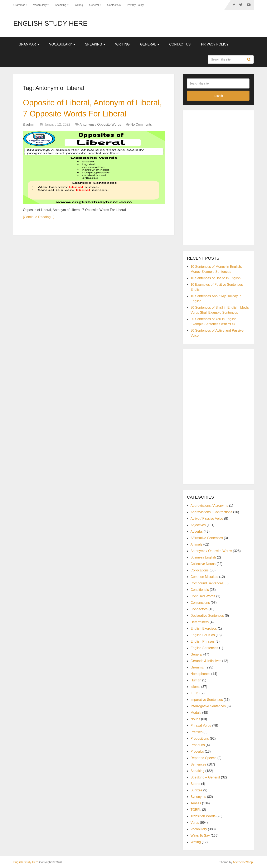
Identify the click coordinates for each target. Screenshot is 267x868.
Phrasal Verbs (201, 726)
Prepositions (200, 738)
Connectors (199, 609)
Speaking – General (205, 777)
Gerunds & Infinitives (206, 661)
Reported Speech (203, 758)
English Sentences (204, 648)
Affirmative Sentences (207, 538)
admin (31, 124)
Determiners (200, 622)
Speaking (60, 5)
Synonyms (198, 797)
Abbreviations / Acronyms (209, 506)
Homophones (200, 674)
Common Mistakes (204, 577)
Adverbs (197, 531)
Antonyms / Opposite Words (100, 124)
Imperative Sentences (207, 700)
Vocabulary (40, 5)
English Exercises (204, 629)
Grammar (19, 5)
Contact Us (114, 5)
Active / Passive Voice (207, 519)
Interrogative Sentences (208, 706)
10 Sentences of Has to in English (215, 278)
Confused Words (203, 596)
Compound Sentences (207, 583)
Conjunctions (200, 603)
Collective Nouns (203, 564)
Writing (79, 5)
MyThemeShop (243, 862)
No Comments (141, 124)
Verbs (195, 823)
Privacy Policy (135, 5)
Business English (203, 557)
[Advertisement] (218, 177)
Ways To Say (200, 836)
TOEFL (196, 810)
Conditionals (200, 590)
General (94, 5)
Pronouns (198, 745)
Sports (195, 784)
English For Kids (203, 635)
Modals (196, 713)
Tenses (196, 803)
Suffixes (196, 790)
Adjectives (198, 525)
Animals (196, 544)
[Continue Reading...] (39, 217)
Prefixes (196, 732)
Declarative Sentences (207, 616)
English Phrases (203, 641)
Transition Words (203, 816)
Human (196, 680)
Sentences (198, 764)
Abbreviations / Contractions (211, 512)
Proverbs (197, 751)
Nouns (195, 719)
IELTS (195, 693)
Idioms (195, 687)
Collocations (200, 570)
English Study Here (50, 23)
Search (249, 59)
